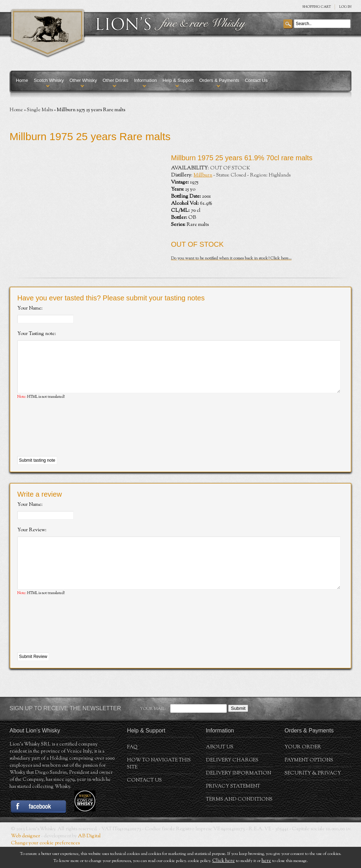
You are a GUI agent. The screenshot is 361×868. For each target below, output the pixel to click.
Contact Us (256, 80)
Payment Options (309, 782)
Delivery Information (238, 795)
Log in (345, 7)
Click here (224, 861)
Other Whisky (83, 80)
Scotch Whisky (49, 80)
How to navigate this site (159, 785)
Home (22, 80)
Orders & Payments (219, 80)
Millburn (203, 175)
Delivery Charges (232, 782)
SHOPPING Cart (317, 7)
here (266, 861)
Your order (303, 768)
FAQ (132, 768)
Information (145, 80)
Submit (238, 729)
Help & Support (178, 80)
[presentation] (71, 439)
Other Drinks (115, 80)
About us (220, 768)
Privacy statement (233, 808)
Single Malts (40, 110)
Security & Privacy (313, 795)
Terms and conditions (239, 821)
